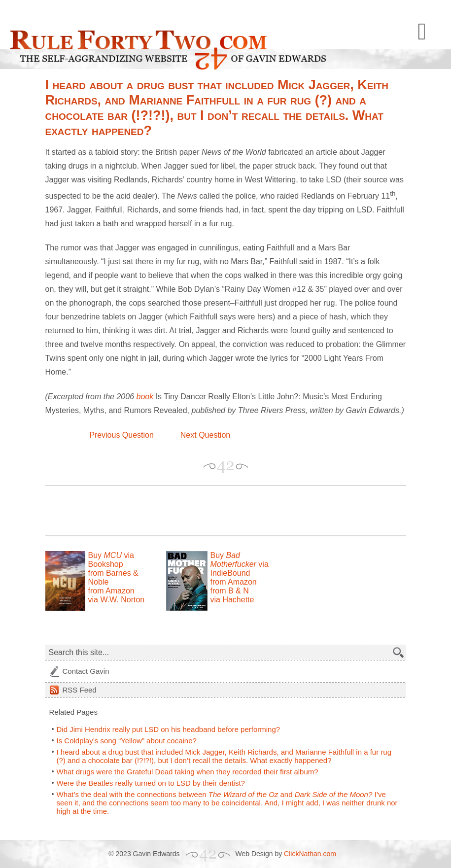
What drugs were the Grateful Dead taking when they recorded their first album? (188, 772)
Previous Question (121, 435)
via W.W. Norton (117, 600)
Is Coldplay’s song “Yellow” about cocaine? (127, 741)
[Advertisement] (161, 511)
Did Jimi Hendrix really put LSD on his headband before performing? (169, 729)
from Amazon (111, 591)
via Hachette (232, 600)
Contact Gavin (86, 671)
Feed (80, 690)
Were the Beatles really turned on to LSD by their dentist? (151, 783)
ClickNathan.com (310, 854)
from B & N (230, 591)
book (145, 397)
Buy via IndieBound (240, 564)
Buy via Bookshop (111, 560)
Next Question (205, 435)
